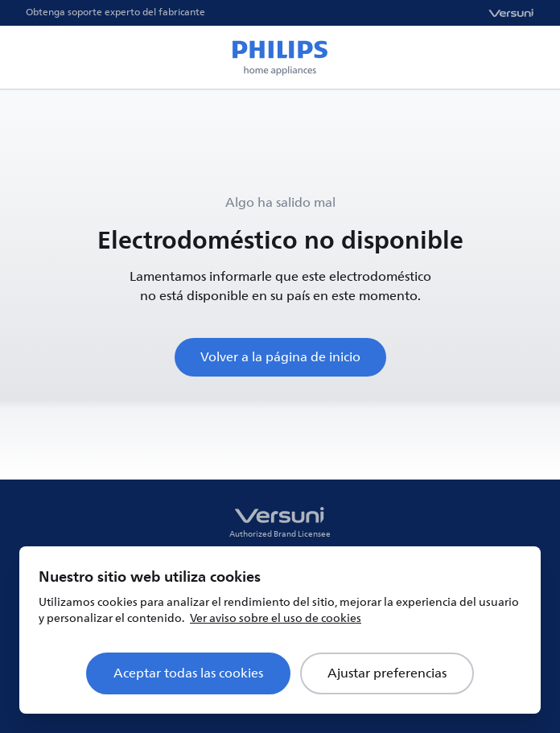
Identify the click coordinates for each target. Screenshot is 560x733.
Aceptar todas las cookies (188, 673)
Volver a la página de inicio (280, 357)
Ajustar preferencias (387, 673)
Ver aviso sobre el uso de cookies (276, 618)
